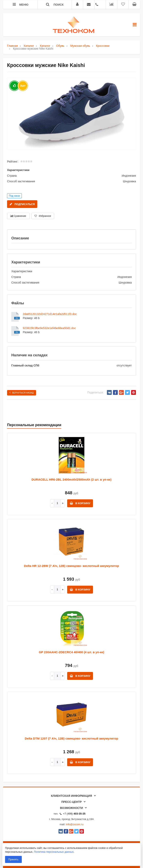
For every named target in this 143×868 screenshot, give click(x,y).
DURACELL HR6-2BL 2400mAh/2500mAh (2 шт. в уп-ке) (71, 479)
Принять (13, 859)
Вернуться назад (22, 392)
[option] (71, 114)
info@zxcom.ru (75, 824)
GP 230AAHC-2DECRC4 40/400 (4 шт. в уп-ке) (71, 652)
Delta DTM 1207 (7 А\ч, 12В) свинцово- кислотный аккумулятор (71, 738)
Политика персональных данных (54, 852)
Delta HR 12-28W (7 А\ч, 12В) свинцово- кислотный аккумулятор (71, 566)
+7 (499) (73, 814)
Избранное (43, 216)
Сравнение (18, 216)
